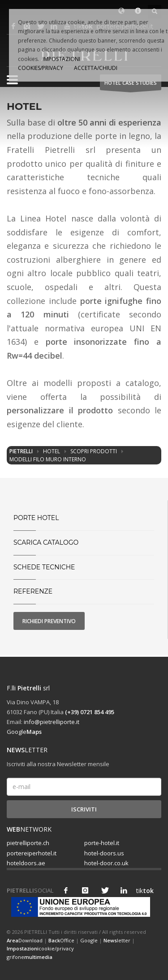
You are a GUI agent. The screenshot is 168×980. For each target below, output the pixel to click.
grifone (30, 957)
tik (143, 891)
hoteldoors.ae (26, 863)
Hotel (52, 451)
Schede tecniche (44, 567)
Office (61, 940)
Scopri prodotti (94, 451)
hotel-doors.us (104, 853)
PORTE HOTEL (36, 518)
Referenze (33, 591)
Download (25, 940)
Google (24, 732)
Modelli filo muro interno (48, 459)
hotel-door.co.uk (106, 863)
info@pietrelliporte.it (52, 722)
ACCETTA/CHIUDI (96, 68)
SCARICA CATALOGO (46, 542)
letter (117, 940)
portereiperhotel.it (32, 853)
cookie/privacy (40, 948)
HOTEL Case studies (131, 85)
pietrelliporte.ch (28, 843)
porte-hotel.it (102, 843)
